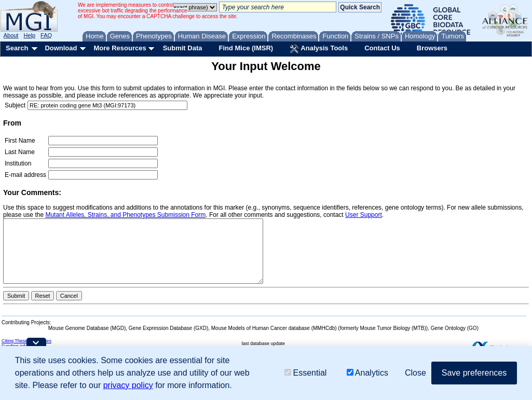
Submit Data (183, 48)
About (11, 35)
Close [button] (415, 373)
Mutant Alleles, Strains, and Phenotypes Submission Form (125, 215)
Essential (305, 373)
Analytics (367, 373)
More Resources (120, 48)
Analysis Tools (319, 49)
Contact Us (382, 48)
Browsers (432, 48)
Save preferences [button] (474, 373)
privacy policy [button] (128, 385)
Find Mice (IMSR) (246, 48)
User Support (364, 215)
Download (61, 48)
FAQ (46, 35)
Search (17, 48)
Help (29, 35)
